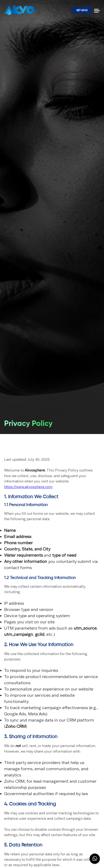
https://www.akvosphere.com (28, 487)
